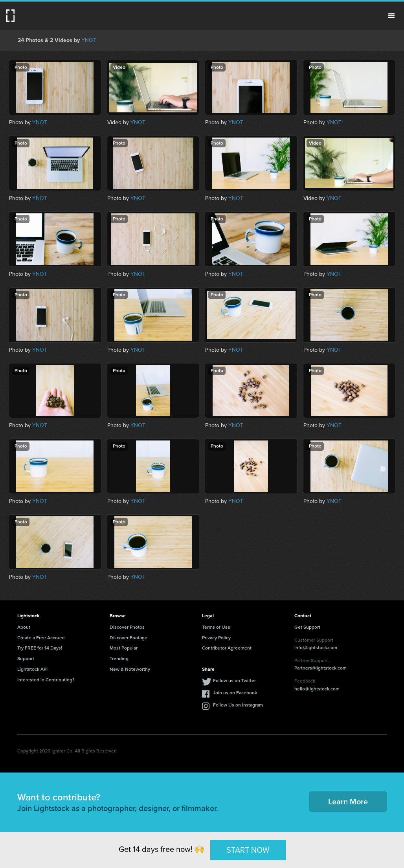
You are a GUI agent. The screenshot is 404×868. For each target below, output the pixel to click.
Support (26, 659)
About (24, 627)
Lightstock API (32, 669)
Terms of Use (216, 627)
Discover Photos (127, 627)
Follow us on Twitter (234, 681)
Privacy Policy (216, 638)
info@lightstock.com (316, 648)
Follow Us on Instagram (238, 705)
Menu (391, 16)
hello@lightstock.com (317, 689)
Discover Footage (129, 638)
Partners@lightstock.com (320, 668)
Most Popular (124, 648)
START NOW (248, 850)
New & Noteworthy (130, 669)
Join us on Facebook (235, 693)
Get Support (307, 627)
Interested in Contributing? (46, 680)
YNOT (89, 40)
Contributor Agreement (227, 648)
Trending (119, 659)
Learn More (348, 802)
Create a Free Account (41, 638)
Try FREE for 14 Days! (40, 648)
